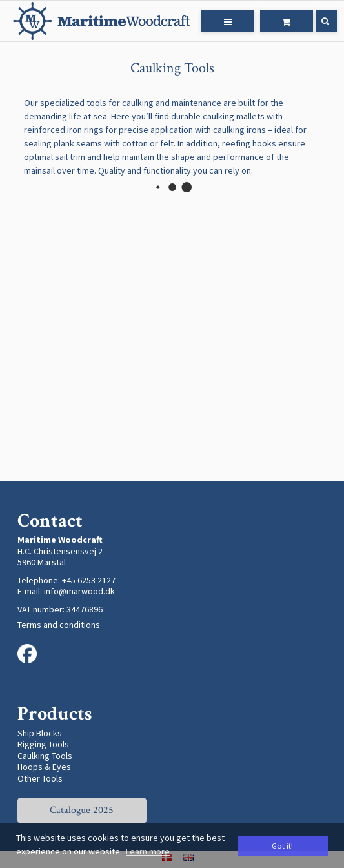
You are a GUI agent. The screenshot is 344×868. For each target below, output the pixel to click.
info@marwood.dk (79, 591)
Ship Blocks (40, 733)
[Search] (317, 21)
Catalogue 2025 (82, 810)
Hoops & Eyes (44, 767)
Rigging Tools (43, 744)
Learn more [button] (148, 851)
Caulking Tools (45, 756)
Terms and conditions (59, 625)
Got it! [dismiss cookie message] (282, 846)
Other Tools (40, 778)
